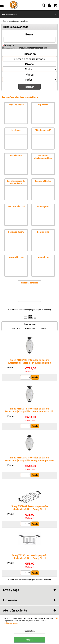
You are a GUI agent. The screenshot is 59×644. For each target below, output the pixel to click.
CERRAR (57, 618)
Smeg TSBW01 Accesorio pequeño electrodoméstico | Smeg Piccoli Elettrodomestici (29, 509)
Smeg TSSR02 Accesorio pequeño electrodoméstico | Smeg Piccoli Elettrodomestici (29, 558)
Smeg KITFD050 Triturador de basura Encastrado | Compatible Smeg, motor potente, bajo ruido (29, 460)
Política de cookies (11, 623)
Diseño (29, 64)
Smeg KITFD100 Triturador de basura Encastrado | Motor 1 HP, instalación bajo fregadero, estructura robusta (29, 363)
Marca (30, 74)
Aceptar (29, 640)
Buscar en (30, 54)
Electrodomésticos (10, 14)
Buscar (30, 34)
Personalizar (29, 631)
